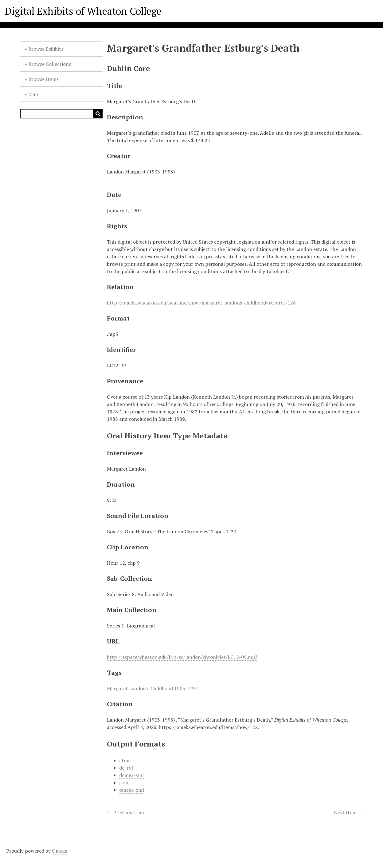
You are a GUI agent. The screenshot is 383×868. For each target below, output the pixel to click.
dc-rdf (126, 768)
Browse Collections (50, 64)
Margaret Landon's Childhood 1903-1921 (153, 688)
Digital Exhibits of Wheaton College (83, 11)
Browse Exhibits (46, 49)
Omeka (60, 851)
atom (125, 760)
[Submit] (98, 114)
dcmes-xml (131, 775)
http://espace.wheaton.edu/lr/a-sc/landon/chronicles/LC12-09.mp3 (182, 657)
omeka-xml (132, 790)
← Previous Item (125, 812)
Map (33, 94)
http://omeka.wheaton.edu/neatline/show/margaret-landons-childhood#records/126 (201, 303)
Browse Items (43, 79)
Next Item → (348, 812)
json (124, 782)
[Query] (61, 114)
